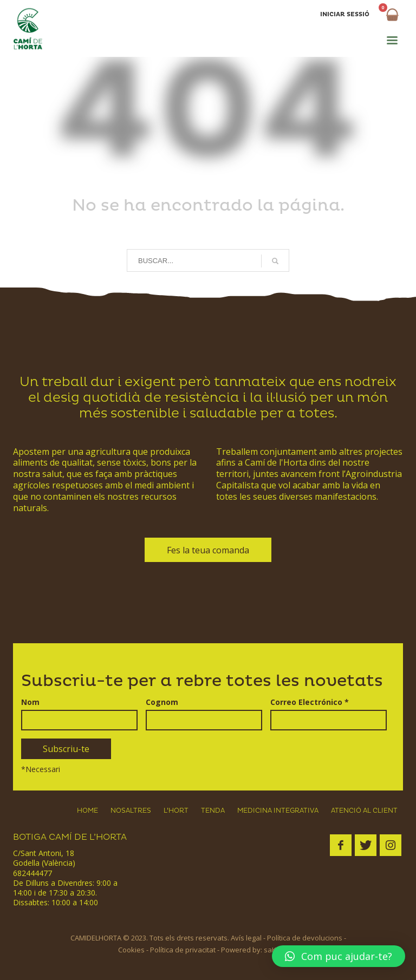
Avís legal (246, 938)
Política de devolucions (305, 938)
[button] (339, 956)
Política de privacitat (183, 950)
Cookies (131, 950)
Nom (30, 702)
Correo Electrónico (310, 702)
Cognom (162, 702)
